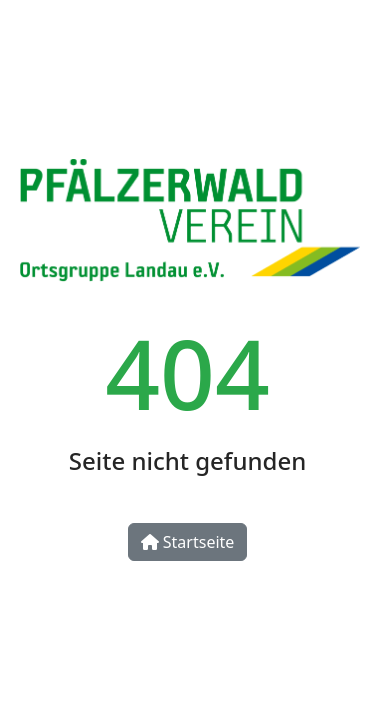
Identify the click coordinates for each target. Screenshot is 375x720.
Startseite (188, 542)
